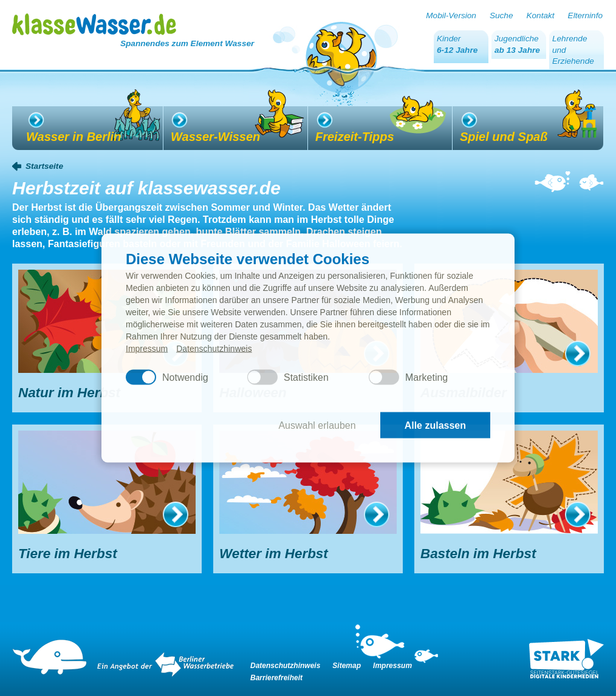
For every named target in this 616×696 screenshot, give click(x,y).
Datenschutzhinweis (214, 349)
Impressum (147, 349)
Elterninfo (585, 15)
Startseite (44, 166)
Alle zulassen (435, 425)
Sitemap (347, 666)
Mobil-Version (451, 15)
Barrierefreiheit (276, 678)
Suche (501, 15)
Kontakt (540, 15)
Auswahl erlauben (317, 425)
